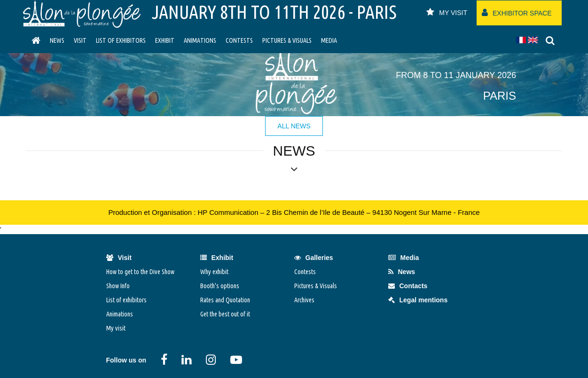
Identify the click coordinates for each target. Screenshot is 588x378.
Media (329, 40)
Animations (200, 40)
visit (80, 40)
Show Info (118, 286)
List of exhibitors (121, 40)
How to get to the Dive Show (140, 272)
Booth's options (220, 286)
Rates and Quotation (225, 300)
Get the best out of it (225, 314)
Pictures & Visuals (287, 40)
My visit (116, 328)
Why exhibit (214, 272)
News (57, 40)
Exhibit (165, 40)
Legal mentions (418, 300)
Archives (304, 300)
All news (294, 126)
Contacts (408, 286)
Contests (239, 40)
